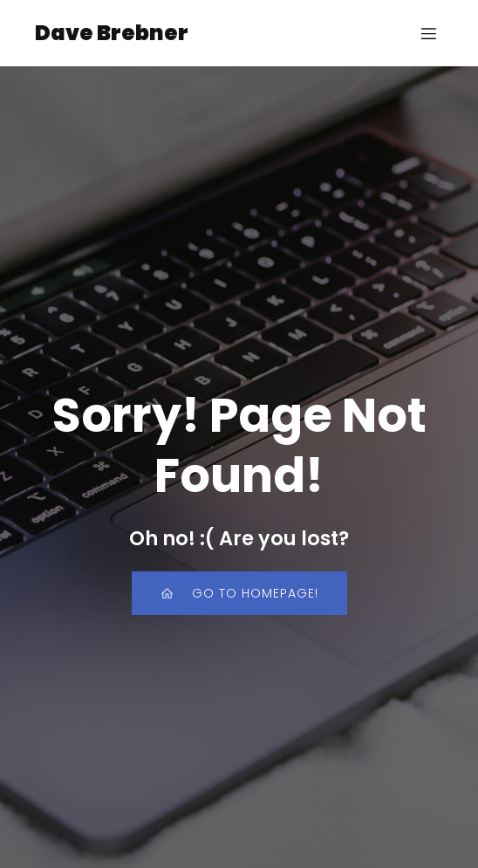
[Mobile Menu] (428, 33)
